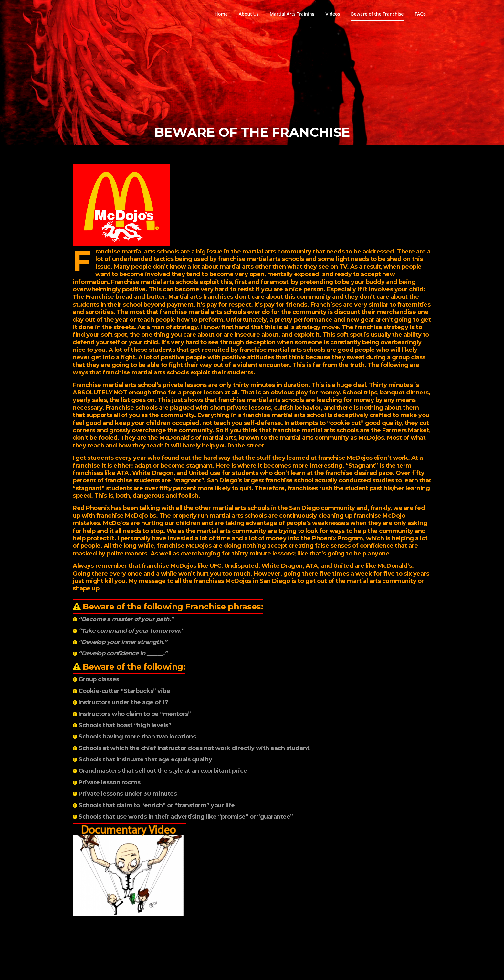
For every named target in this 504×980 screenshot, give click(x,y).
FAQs (420, 14)
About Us (249, 14)
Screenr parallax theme (376, 969)
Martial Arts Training (292, 14)
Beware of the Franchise (377, 14)
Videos (333, 14)
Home (221, 14)
